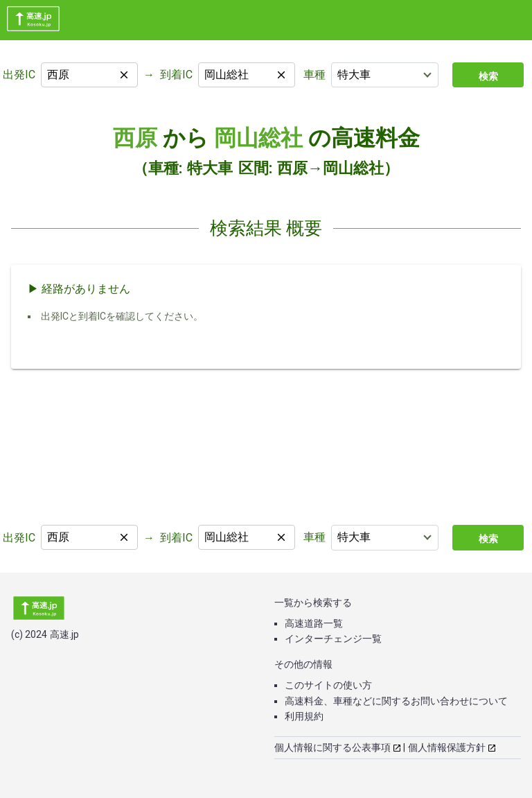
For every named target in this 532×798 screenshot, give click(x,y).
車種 (314, 75)
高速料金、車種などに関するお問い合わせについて (396, 701)
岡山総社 (258, 138)
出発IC (19, 75)
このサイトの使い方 (328, 685)
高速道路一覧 (314, 623)
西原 (135, 138)
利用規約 (304, 716)
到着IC (176, 75)
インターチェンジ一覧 (333, 639)
